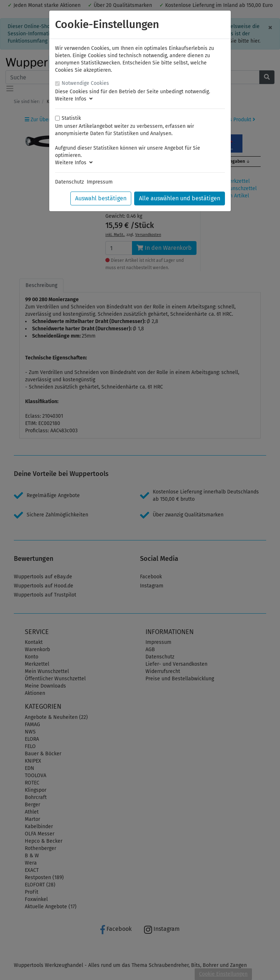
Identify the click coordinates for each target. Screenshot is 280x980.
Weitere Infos (74, 99)
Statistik (71, 118)
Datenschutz (69, 182)
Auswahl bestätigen (101, 198)
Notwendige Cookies (85, 83)
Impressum (100, 182)
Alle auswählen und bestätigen (180, 198)
